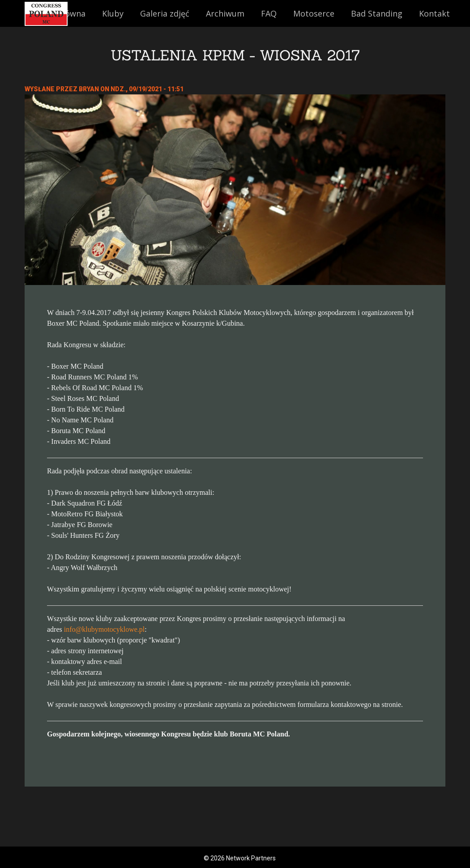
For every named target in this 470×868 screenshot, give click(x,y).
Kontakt (434, 13)
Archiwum (225, 13)
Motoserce (314, 13)
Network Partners (251, 858)
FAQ (269, 13)
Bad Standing (377, 13)
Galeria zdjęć (165, 13)
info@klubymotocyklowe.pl (105, 629)
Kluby (113, 13)
